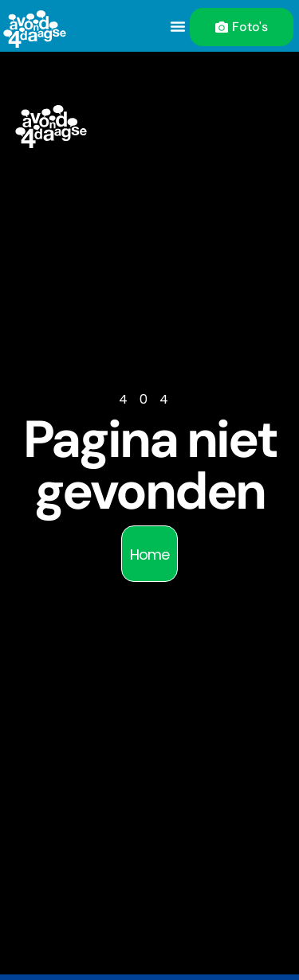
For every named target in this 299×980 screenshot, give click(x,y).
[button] (178, 26)
